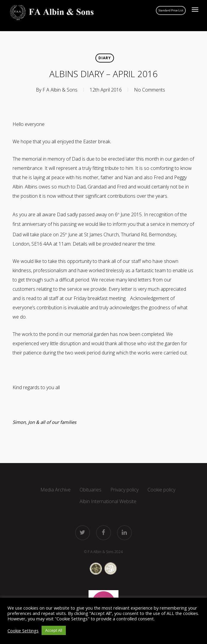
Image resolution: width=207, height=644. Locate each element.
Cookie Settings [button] (23, 631)
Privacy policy (124, 490)
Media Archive (55, 490)
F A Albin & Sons (60, 90)
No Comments (150, 90)
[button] (195, 10)
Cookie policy (161, 490)
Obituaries (90, 490)
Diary (105, 58)
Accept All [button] (54, 630)
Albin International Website (108, 501)
